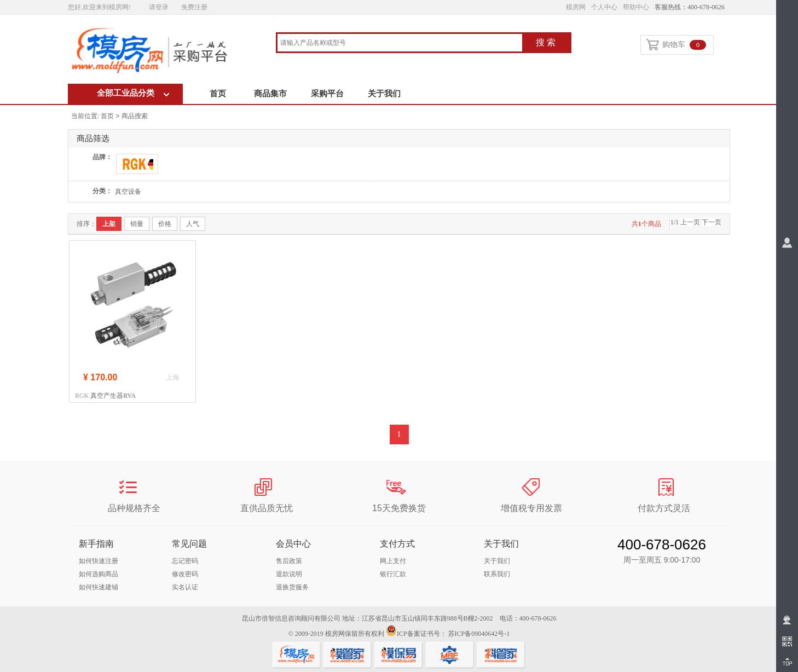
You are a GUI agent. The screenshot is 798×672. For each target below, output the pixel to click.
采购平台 (327, 94)
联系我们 (497, 574)
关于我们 (384, 94)
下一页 (712, 222)
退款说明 (289, 574)
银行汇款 (393, 574)
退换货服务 (292, 587)
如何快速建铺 (99, 587)
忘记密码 (185, 561)
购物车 (676, 45)
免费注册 (194, 7)
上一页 (690, 222)
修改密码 (185, 574)
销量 (137, 224)
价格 (165, 224)
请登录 (159, 7)
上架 (109, 224)
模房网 (576, 7)
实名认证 (185, 587)
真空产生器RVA (113, 396)
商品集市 (270, 94)
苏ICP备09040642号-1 (479, 634)
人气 (193, 224)
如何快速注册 (99, 561)
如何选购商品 (99, 574)
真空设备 (128, 192)
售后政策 (289, 561)
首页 (218, 94)
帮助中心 (636, 7)
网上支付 (393, 561)
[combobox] (400, 44)
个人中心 (604, 7)
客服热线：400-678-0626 (690, 7)
